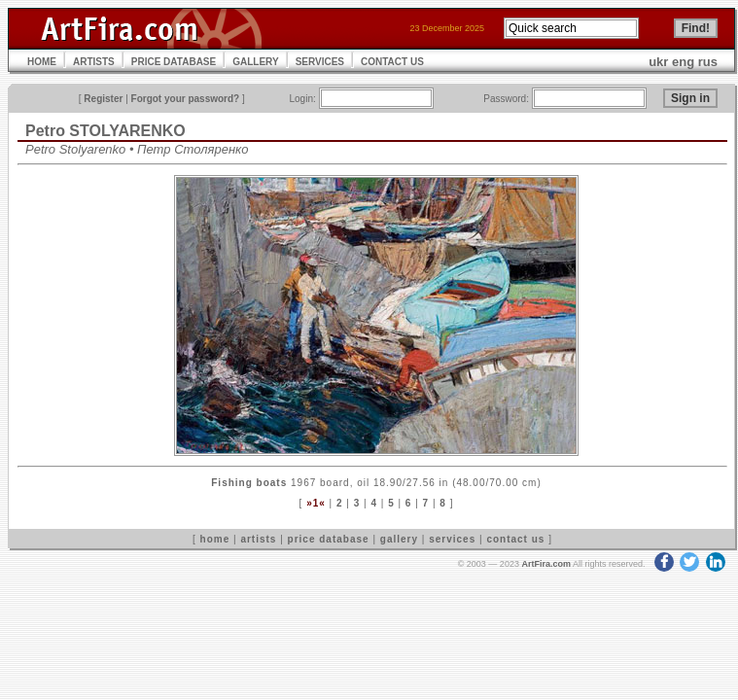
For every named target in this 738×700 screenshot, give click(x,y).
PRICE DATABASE (174, 62)
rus (708, 62)
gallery (399, 539)
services (452, 539)
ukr (658, 62)
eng (683, 62)
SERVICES (320, 62)
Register (103, 99)
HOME (42, 62)
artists (258, 539)
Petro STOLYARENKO (105, 131)
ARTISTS (94, 62)
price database (329, 539)
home (215, 539)
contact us (515, 539)
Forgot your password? (186, 99)
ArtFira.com (546, 564)
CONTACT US (392, 62)
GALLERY (255, 62)
